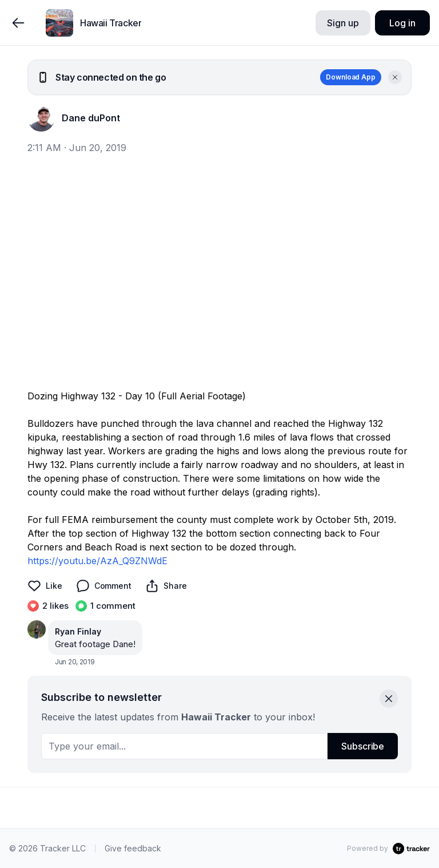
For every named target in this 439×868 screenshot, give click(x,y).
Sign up (343, 23)
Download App (351, 77)
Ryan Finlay (78, 631)
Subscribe (363, 746)
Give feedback (133, 848)
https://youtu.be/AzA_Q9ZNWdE (97, 561)
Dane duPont (91, 118)
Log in (402, 23)
